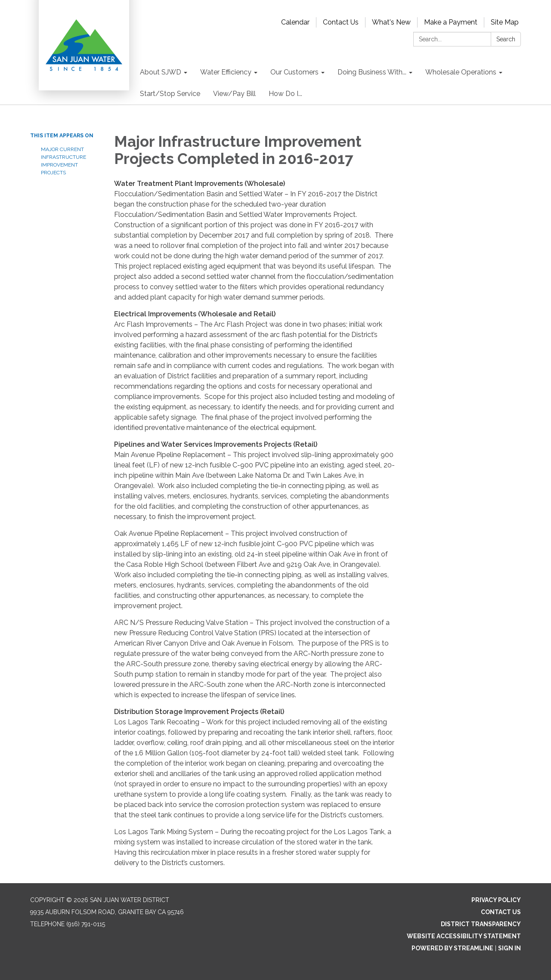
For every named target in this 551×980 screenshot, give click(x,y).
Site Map (505, 22)
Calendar (295, 22)
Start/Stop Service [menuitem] (170, 94)
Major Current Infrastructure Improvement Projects (63, 161)
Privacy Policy (496, 900)
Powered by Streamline (452, 948)
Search (506, 39)
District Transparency (481, 924)
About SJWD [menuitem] (161, 72)
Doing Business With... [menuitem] (372, 72)
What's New (391, 22)
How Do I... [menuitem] (285, 94)
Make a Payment (451, 22)
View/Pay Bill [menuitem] (234, 94)
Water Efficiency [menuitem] (226, 72)
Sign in (509, 948)
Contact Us (341, 22)
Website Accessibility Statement (464, 936)
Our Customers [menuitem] (294, 72)
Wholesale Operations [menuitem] (461, 72)
